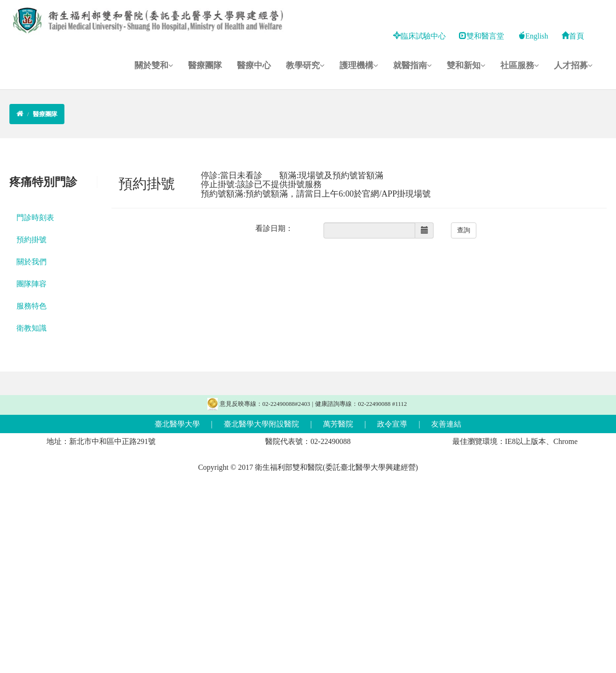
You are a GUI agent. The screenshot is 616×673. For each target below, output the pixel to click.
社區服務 (520, 65)
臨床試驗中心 (419, 36)
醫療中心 (254, 65)
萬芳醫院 (338, 424)
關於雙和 (154, 65)
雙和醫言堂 (482, 36)
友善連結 (446, 424)
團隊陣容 (32, 284)
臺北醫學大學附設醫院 (261, 424)
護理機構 (359, 65)
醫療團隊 (205, 65)
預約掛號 (32, 240)
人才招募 (573, 65)
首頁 (573, 36)
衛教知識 (32, 328)
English (533, 36)
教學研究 (305, 65)
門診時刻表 (35, 218)
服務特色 (32, 306)
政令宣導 (392, 424)
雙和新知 (466, 65)
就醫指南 (412, 65)
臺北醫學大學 (177, 424)
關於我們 (32, 262)
